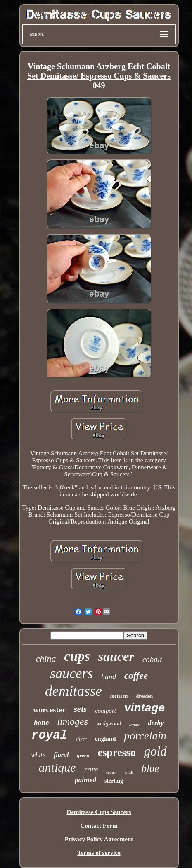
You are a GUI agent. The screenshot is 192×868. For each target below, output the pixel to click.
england (105, 739)
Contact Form (99, 826)
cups (77, 656)
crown (111, 772)
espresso (117, 752)
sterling (114, 781)
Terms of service (99, 853)
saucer (116, 656)
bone (41, 723)
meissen (119, 696)
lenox (134, 725)
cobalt (152, 659)
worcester (49, 710)
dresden (145, 696)
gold (155, 751)
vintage (145, 708)
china (46, 659)
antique (57, 767)
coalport (105, 711)
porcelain (145, 736)
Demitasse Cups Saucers (99, 812)
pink (129, 772)
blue (150, 769)
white (38, 755)
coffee (136, 676)
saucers (71, 673)
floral (61, 755)
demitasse (73, 691)
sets (81, 709)
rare (91, 770)
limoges (72, 721)
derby (156, 723)
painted (85, 780)
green (83, 755)
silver (81, 739)
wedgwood (109, 724)
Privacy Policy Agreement (99, 839)
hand (109, 677)
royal (49, 736)
